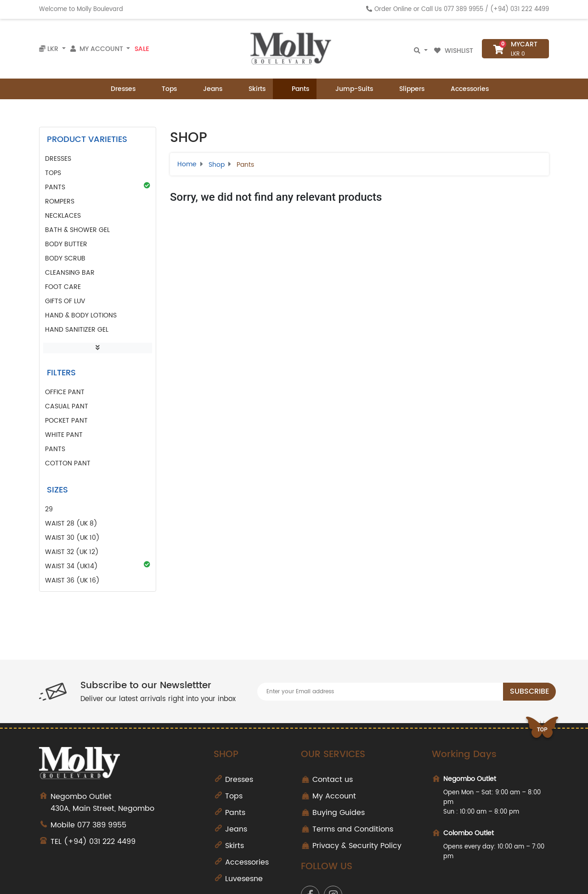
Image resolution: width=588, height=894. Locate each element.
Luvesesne (244, 879)
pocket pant (66, 421)
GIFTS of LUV (65, 301)
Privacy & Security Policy (357, 846)
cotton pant (68, 463)
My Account (334, 796)
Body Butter (66, 244)
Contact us (333, 780)
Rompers (60, 201)
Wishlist (455, 51)
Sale (142, 49)
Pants (295, 89)
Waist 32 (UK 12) (72, 552)
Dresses (117, 89)
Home (187, 164)
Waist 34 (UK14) (98, 566)
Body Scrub (65, 258)
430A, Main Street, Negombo (125, 803)
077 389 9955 (464, 9)
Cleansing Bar (70, 273)
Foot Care (63, 287)
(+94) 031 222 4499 (520, 9)
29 (49, 509)
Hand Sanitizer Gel (77, 330)
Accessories (464, 89)
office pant (65, 392)
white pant (64, 435)
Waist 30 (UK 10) (72, 538)
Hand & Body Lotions (81, 315)
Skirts (251, 89)
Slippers (406, 89)
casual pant (67, 406)
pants (55, 449)
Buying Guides (339, 813)
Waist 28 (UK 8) (71, 523)
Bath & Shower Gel (77, 230)
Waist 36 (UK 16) (72, 580)
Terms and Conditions (353, 829)
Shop (217, 165)
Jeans (207, 89)
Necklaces (63, 216)
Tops (164, 89)
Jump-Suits (348, 89)
